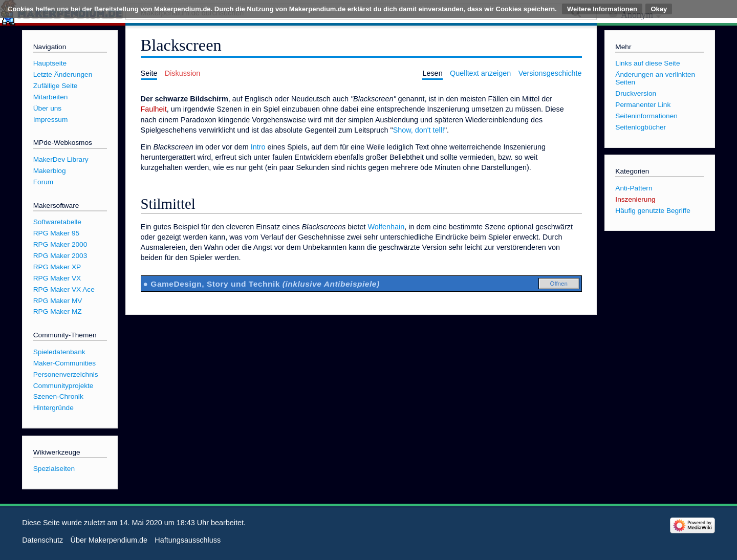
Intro (258, 147)
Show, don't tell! (419, 130)
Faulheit (154, 109)
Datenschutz (42, 540)
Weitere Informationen (602, 9)
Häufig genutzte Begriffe (653, 211)
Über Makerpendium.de (109, 540)
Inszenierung (635, 199)
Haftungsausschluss (188, 540)
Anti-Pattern (634, 188)
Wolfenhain (386, 227)
